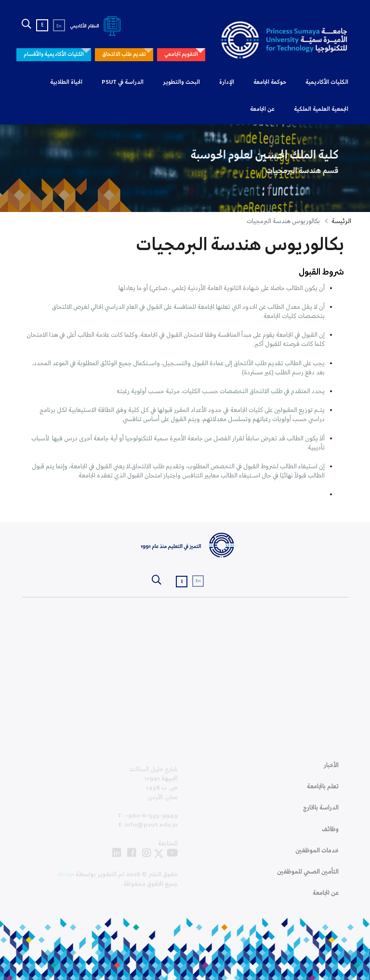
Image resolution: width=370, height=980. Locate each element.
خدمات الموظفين (317, 855)
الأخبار (331, 770)
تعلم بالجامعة (323, 791)
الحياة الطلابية (66, 82)
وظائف (330, 834)
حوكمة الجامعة (270, 82)
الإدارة (227, 82)
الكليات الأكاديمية (327, 82)
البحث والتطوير (181, 82)
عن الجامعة (262, 109)
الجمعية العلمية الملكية (321, 109)
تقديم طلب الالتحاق (124, 54)
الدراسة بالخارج (321, 813)
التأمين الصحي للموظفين (308, 877)
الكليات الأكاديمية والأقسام (54, 54)
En (59, 26)
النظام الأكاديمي (97, 26)
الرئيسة (341, 221)
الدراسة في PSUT (123, 82)
